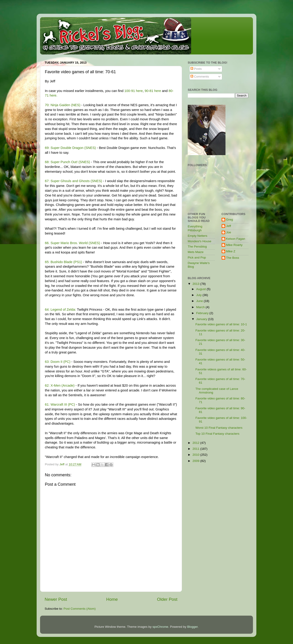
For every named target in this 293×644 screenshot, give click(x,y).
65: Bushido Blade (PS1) (64, 262)
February (203, 313)
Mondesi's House (199, 241)
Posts (196, 69)
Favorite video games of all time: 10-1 (221, 324)
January (202, 319)
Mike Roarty (234, 245)
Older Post (167, 599)
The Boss (233, 258)
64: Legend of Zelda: (60, 310)
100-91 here (133, 91)
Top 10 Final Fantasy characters (217, 434)
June (200, 301)
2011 (196, 449)
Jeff (229, 226)
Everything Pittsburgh (195, 228)
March (201, 307)
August (201, 289)
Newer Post (56, 599)
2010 (196, 455)
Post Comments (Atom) (80, 609)
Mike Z (231, 251)
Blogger (193, 627)
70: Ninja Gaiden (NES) (63, 105)
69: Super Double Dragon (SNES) (70, 148)
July (199, 295)
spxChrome (160, 627)
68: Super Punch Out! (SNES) (67, 162)
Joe (229, 232)
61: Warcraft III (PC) (60, 404)
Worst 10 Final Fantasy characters (219, 428)
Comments (200, 77)
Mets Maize (196, 252)
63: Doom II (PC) (58, 362)
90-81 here (153, 91)
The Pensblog (197, 247)
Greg (230, 220)
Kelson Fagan (236, 239)
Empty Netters (198, 236)
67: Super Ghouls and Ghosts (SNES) (73, 181)
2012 (196, 443)
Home (112, 599)
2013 (196, 284)
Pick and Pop (197, 257)
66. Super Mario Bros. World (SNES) (72, 243)
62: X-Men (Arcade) (60, 385)
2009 (196, 461)
